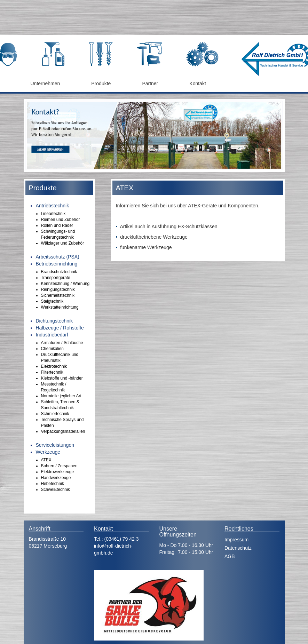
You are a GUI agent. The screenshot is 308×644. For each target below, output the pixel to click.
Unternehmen (45, 84)
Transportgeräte (56, 278)
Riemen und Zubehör (61, 220)
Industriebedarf (52, 335)
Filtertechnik (52, 372)
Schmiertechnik (55, 414)
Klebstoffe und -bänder (62, 378)
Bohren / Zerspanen (59, 466)
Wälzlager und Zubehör (63, 243)
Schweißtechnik (56, 490)
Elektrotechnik (54, 366)
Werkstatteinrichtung (60, 307)
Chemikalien (52, 349)
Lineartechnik (53, 214)
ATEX (46, 460)
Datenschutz (238, 548)
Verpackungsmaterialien (63, 431)
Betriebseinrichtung (57, 264)
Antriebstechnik (53, 206)
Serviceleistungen (55, 445)
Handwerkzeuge (56, 478)
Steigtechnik (52, 301)
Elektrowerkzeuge (58, 472)
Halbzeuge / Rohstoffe (60, 328)
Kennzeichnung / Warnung (65, 284)
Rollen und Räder (57, 225)
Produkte (101, 84)
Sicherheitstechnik (58, 295)
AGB (230, 556)
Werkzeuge (48, 452)
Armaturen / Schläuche (62, 343)
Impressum (236, 540)
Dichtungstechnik (54, 321)
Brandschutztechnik (59, 272)
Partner (150, 84)
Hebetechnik (53, 484)
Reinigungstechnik (58, 289)
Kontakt (198, 84)
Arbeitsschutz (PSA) (58, 257)
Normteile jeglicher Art (61, 396)
